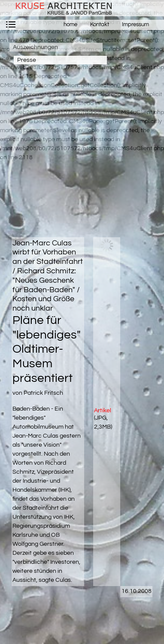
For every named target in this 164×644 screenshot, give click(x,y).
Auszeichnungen (35, 47)
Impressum (135, 24)
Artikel (103, 411)
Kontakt (100, 24)
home (70, 24)
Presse (27, 60)
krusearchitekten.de (60, 8)
